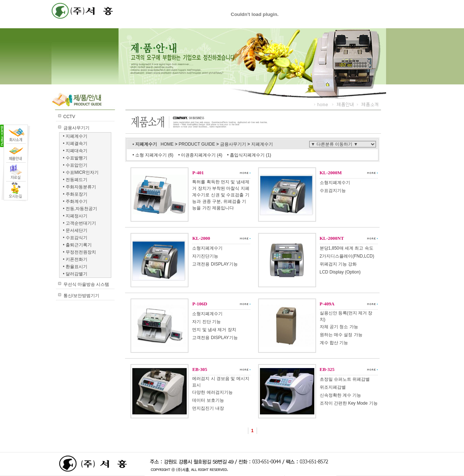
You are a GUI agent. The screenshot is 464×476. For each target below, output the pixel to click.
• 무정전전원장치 (80, 252)
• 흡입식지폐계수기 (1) (249, 155)
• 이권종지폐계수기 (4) (201, 155)
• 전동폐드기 (75, 180)
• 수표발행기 (75, 158)
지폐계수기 (262, 144)
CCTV (69, 117)
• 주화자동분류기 (80, 187)
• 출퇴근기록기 (78, 245)
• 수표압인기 (75, 165)
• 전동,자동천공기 (80, 209)
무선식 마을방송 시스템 (86, 284)
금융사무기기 (76, 128)
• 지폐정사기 (75, 216)
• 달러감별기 (75, 274)
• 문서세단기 (75, 230)
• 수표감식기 (75, 238)
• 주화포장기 (75, 194)
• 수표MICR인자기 (81, 172)
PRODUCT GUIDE (198, 144)
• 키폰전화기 (75, 259)
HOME (168, 144)
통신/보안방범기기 (81, 296)
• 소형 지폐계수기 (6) (153, 155)
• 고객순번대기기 (80, 223)
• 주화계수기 (75, 201)
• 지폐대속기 (75, 151)
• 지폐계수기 (75, 136)
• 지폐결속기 (75, 143)
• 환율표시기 (75, 267)
